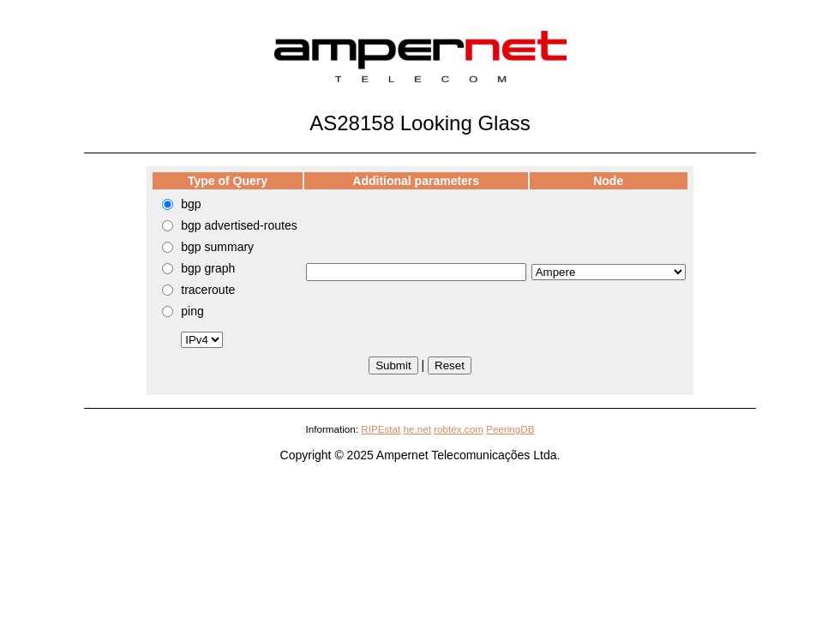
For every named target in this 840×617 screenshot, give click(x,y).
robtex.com (459, 429)
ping (192, 311)
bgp (191, 204)
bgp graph (208, 268)
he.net (417, 429)
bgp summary (217, 247)
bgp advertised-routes (239, 225)
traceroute (208, 290)
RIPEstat (381, 429)
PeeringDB (510, 429)
